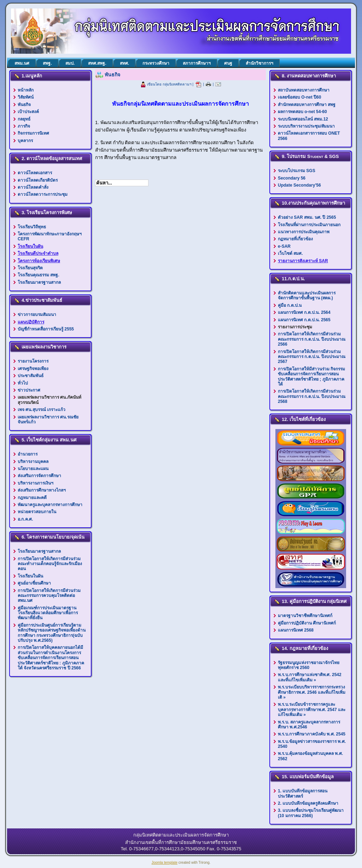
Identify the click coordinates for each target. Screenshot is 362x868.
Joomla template (165, 863)
